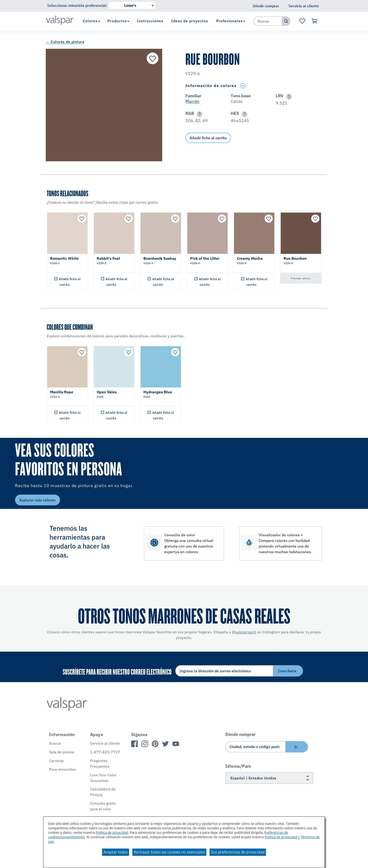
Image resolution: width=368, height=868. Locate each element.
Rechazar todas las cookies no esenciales (169, 852)
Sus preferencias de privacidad (238, 852)
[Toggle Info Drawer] (243, 86)
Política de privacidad (112, 832)
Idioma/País (238, 766)
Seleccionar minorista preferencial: (77, 5)
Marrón (192, 101)
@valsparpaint (244, 632)
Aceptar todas (116, 852)
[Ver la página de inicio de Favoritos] (302, 21)
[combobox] (268, 21)
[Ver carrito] (315, 21)
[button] (288, 97)
